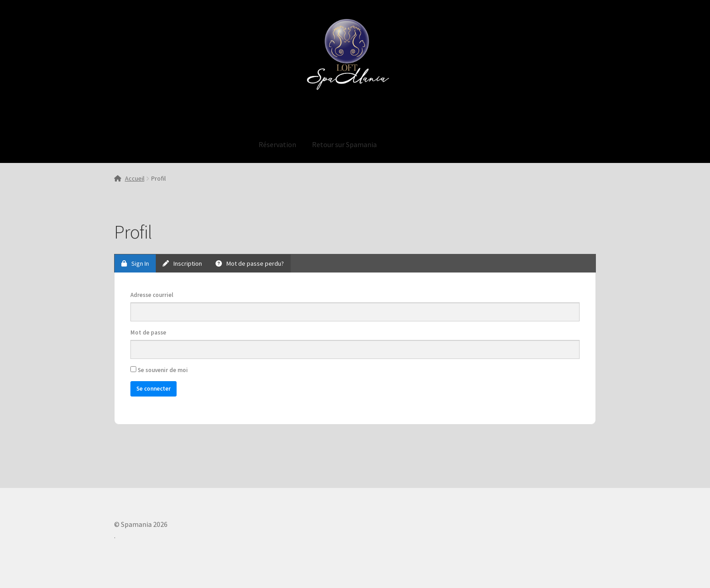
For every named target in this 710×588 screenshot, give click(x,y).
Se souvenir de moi (159, 370)
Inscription (182, 263)
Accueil (135, 178)
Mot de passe (148, 332)
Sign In (135, 263)
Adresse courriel (152, 295)
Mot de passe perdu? (250, 263)
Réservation (277, 144)
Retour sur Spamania (344, 144)
